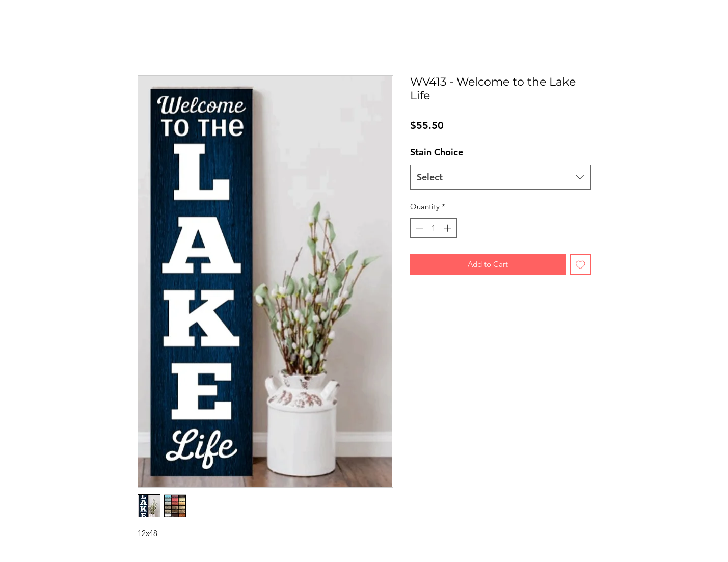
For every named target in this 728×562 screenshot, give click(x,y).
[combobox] (501, 177)
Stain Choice (437, 152)
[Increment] (449, 228)
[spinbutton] (433, 228)
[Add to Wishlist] (581, 265)
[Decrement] (419, 228)
